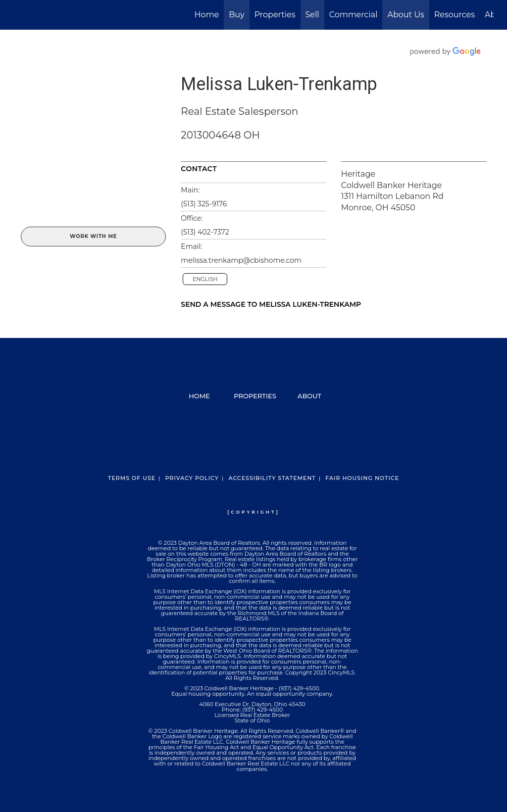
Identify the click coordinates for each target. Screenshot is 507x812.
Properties (275, 15)
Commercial (354, 15)
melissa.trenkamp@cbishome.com (241, 260)
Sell (312, 15)
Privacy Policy (192, 478)
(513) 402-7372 (205, 232)
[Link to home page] (19, 15)
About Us (406, 15)
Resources (455, 15)
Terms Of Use (132, 478)
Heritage (358, 174)
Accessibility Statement (272, 478)
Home (207, 15)
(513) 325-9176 (204, 204)
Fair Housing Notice (362, 478)
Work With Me (93, 236)
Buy (236, 15)
